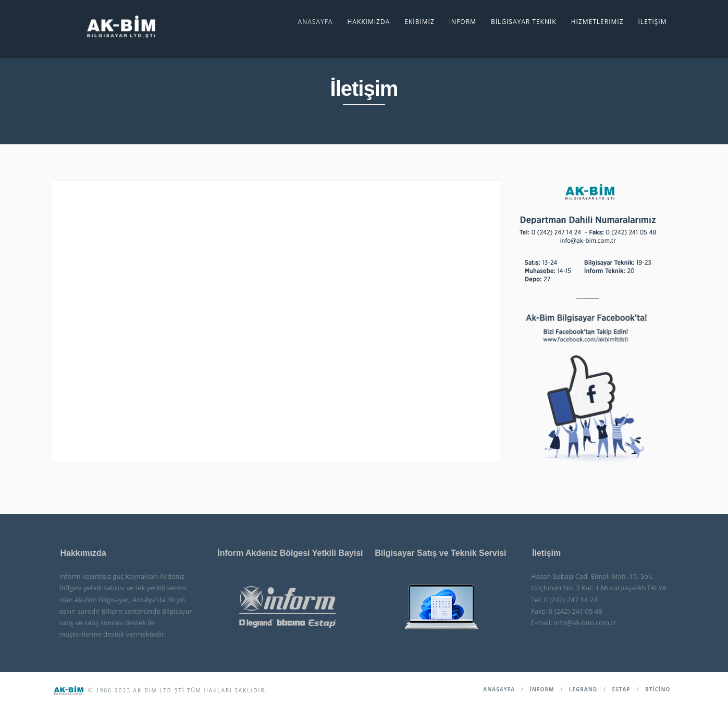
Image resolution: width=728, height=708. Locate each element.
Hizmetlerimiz (597, 22)
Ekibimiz (419, 22)
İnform (463, 22)
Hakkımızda (368, 22)
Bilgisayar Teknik (524, 22)
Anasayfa (316, 22)
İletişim (653, 22)
